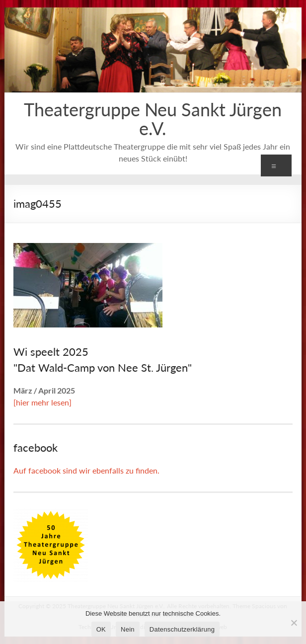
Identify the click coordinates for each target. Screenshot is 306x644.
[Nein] (294, 623)
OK (101, 629)
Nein (128, 629)
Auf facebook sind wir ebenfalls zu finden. (86, 470)
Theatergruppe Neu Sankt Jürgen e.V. (153, 119)
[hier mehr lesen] (42, 402)
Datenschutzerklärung (182, 629)
